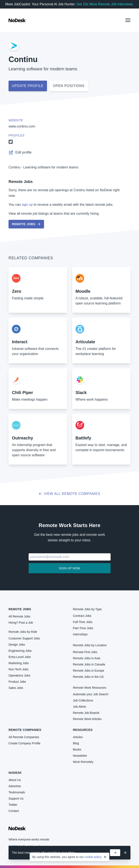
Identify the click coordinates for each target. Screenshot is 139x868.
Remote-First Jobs (85, 652)
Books (77, 749)
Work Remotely (83, 762)
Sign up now (69, 568)
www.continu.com (22, 126)
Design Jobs (17, 645)
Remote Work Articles (87, 719)
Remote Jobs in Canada (89, 664)
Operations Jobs (19, 675)
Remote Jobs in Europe (89, 671)
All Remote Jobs (19, 616)
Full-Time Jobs (83, 622)
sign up (27, 205)
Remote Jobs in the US (88, 677)
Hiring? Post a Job (21, 623)
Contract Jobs (82, 616)
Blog (76, 743)
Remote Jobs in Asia (87, 658)
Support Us (16, 798)
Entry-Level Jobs (20, 657)
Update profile (28, 86)
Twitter (13, 805)
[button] (128, 20)
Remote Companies (25, 730)
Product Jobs (17, 682)
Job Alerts (80, 707)
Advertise (15, 786)
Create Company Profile (24, 743)
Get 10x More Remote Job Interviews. (105, 4)
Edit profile (20, 152)
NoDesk (15, 773)
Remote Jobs (21, 182)
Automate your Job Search (91, 694)
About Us (15, 780)
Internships (80, 634)
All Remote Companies (24, 737)
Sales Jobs (16, 688)
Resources (83, 730)
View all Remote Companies (69, 494)
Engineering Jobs (20, 651)
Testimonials (17, 792)
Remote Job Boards (86, 713)
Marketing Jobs (19, 663)
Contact (14, 811)
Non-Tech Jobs (18, 669)
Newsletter (80, 756)
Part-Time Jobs (83, 628)
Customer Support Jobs (24, 638)
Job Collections (83, 700)
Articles (78, 737)
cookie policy (93, 857)
